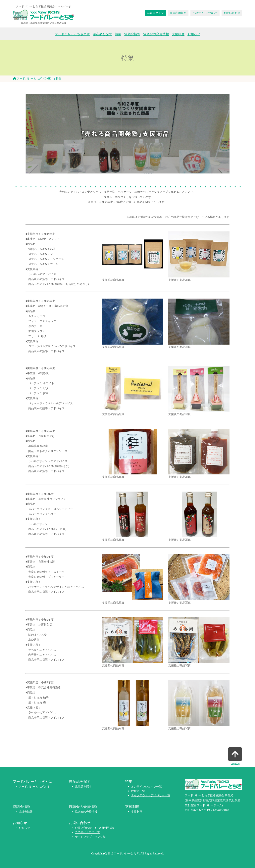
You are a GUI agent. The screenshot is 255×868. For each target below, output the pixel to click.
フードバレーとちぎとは (72, 34)
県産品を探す (102, 34)
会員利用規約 (178, 13)
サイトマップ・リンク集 (90, 837)
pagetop (235, 763)
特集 (118, 34)
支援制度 (178, 34)
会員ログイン (155, 13)
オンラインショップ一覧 (146, 787)
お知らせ (194, 34)
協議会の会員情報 (156, 34)
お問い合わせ (232, 13)
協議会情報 (132, 34)
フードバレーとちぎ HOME (34, 79)
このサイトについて (205, 13)
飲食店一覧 (138, 791)
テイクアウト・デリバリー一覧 (151, 795)
